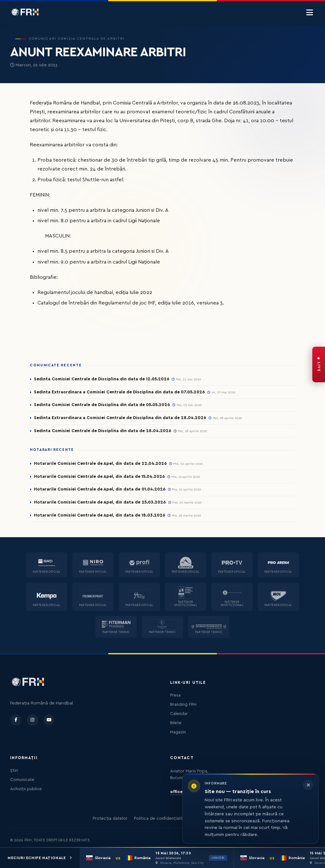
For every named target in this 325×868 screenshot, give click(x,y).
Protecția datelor (110, 818)
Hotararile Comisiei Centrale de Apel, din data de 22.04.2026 (100, 464)
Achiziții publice (26, 789)
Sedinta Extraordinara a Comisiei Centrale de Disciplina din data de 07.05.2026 (119, 392)
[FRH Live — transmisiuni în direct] (319, 364)
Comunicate (22, 780)
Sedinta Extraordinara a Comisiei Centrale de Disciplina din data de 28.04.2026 (120, 418)
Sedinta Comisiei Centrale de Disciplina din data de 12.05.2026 (102, 379)
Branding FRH (183, 704)
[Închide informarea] (308, 785)
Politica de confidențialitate (162, 818)
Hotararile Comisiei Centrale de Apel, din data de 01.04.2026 (100, 489)
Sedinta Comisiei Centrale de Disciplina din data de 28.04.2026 (103, 431)
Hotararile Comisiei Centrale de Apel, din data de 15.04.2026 (99, 477)
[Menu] (310, 13)
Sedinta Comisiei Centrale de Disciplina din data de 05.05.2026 (102, 405)
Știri (14, 771)
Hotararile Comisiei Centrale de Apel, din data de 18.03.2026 (99, 515)
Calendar (179, 714)
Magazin (178, 732)
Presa (175, 695)
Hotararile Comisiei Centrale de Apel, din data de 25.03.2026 (100, 502)
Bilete (176, 723)
